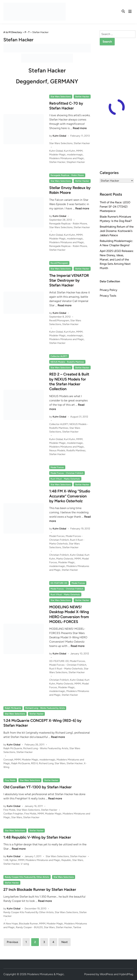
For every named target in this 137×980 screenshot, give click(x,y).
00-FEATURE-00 (59, 583)
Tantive (77, 927)
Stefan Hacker (82, 97)
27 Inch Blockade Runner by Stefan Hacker (40, 889)
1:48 (6, 860)
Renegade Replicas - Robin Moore (67, 175)
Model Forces (57, 467)
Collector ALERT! (59, 356)
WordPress (106, 974)
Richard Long (46, 763)
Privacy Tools (108, 296)
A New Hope (11, 924)
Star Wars (60, 763)
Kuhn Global (59, 136)
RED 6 (34, 763)
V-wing (25, 864)
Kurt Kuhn (69, 151)
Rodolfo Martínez (76, 450)
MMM (79, 151)
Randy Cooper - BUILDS (29, 927)
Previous (12, 942)
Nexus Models (57, 450)
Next (64, 942)
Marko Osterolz (65, 559)
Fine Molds (10, 780)
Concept (8, 760)
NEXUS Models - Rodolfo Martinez (67, 362)
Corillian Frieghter (13, 814)
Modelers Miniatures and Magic (67, 158)
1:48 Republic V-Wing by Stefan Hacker (37, 837)
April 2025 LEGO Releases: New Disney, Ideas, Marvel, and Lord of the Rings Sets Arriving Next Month (117, 260)
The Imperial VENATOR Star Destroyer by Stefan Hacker (69, 280)
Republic (66, 860)
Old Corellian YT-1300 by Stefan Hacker (38, 787)
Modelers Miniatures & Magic (46, 974)
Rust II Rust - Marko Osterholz (65, 479)
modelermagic (75, 155)
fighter (13, 860)
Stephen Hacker (76, 162)
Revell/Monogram (59, 263)
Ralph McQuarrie (13, 708)
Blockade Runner (28, 924)
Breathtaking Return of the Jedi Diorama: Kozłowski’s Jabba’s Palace (117, 231)
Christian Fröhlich (59, 555)
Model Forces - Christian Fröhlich (67, 473)
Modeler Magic (58, 155)
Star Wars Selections (61, 97)
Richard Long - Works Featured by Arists (45, 708)
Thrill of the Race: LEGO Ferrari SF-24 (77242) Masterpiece (115, 207)
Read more (80, 128)
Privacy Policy (108, 290)
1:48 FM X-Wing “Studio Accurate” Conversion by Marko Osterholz (70, 496)
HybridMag (126, 974)
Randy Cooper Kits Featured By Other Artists (27, 877)
